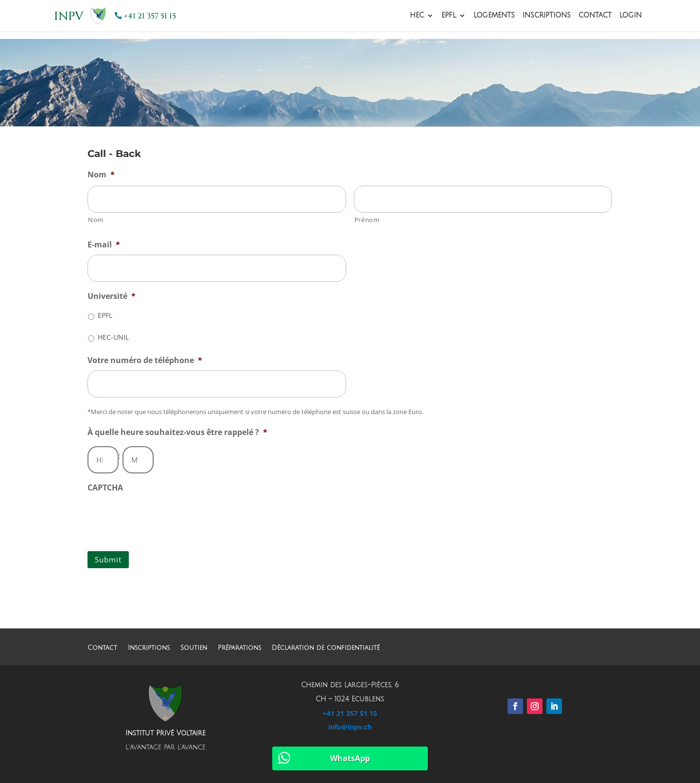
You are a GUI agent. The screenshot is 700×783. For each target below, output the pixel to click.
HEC (417, 16)
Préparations (239, 647)
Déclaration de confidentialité (326, 647)
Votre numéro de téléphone (145, 360)
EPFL (449, 16)
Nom (101, 175)
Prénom (367, 220)
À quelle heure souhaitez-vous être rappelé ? (177, 432)
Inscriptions (547, 16)
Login (630, 16)
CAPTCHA (105, 488)
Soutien (194, 647)
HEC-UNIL (113, 337)
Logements (494, 16)
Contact (595, 16)
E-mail (104, 245)
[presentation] (161, 517)
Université (112, 296)
